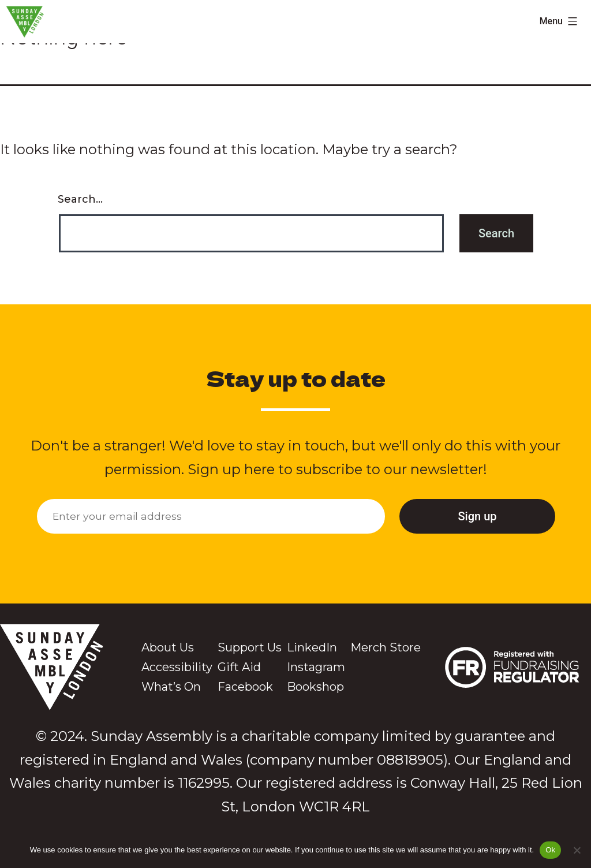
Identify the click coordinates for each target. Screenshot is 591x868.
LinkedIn (312, 647)
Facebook (245, 687)
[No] (577, 850)
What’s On (171, 687)
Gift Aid (239, 667)
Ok (550, 850)
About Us (168, 647)
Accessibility (177, 667)
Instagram (316, 667)
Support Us (250, 647)
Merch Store (386, 647)
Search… (80, 199)
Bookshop (315, 687)
